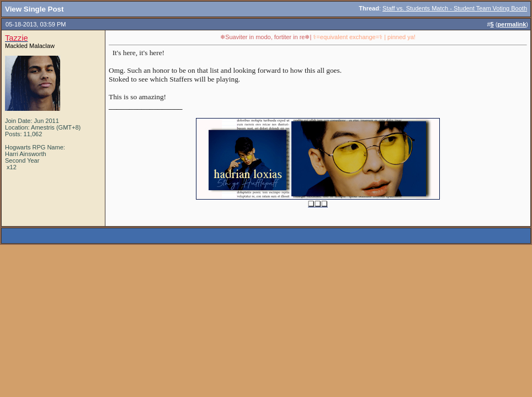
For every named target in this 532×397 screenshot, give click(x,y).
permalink (512, 24)
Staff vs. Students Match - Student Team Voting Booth (455, 8)
